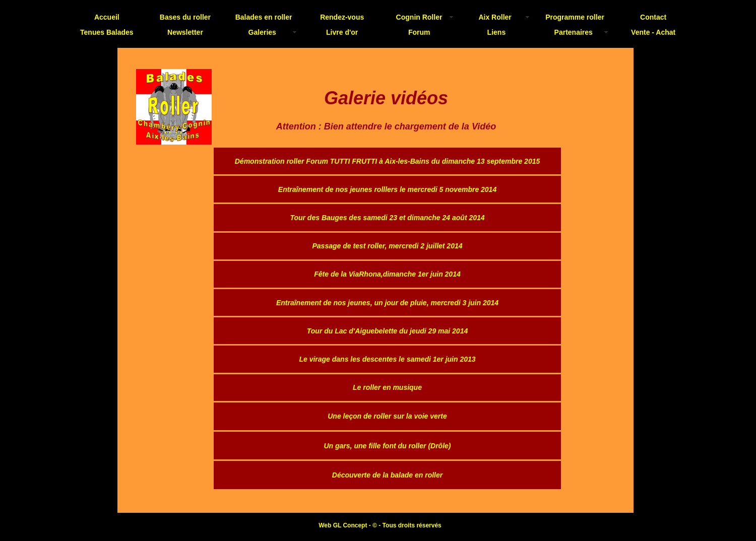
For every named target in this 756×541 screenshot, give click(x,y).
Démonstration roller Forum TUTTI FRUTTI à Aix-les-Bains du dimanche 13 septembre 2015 (388, 161)
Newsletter (185, 32)
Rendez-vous (342, 17)
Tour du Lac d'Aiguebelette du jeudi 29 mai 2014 (387, 331)
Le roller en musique (387, 387)
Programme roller (575, 17)
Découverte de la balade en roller (387, 475)
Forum (419, 32)
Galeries (262, 32)
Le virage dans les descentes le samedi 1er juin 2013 (387, 359)
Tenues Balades (107, 32)
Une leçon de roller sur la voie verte (387, 416)
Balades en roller (264, 17)
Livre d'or (342, 32)
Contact (653, 17)
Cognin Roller (419, 17)
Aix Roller (495, 17)
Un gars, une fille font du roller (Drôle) (387, 446)
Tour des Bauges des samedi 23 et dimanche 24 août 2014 (387, 218)
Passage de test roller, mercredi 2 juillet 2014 (387, 246)
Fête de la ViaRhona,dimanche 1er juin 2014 (387, 274)
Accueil (107, 17)
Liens (497, 32)
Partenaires (574, 32)
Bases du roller (185, 17)
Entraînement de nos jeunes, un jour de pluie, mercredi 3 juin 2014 (387, 303)
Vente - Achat (653, 32)
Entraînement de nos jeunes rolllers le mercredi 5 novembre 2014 (387, 189)
